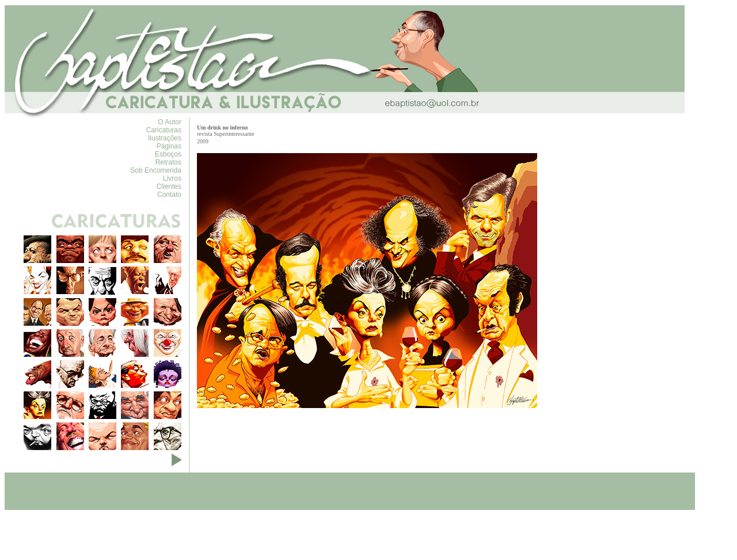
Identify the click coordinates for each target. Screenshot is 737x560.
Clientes (169, 186)
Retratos (168, 162)
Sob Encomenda (156, 170)
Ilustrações (165, 138)
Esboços (168, 154)
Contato (169, 195)
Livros (172, 178)
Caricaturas (164, 130)
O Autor (170, 122)
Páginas (169, 146)
